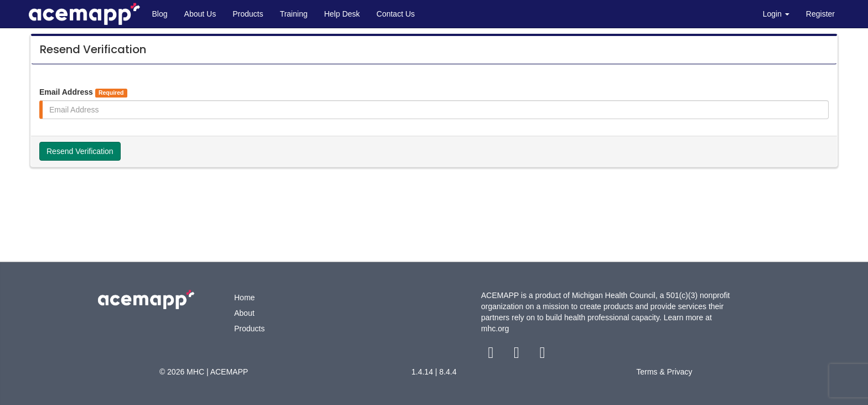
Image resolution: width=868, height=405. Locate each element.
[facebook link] (492, 355)
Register (820, 14)
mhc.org (495, 329)
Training (293, 14)
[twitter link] (518, 355)
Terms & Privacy (664, 372)
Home (244, 298)
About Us (200, 14)
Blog (160, 14)
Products (248, 14)
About (244, 313)
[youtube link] (542, 355)
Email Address (83, 93)
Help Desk (342, 14)
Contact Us (396, 14)
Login (776, 14)
